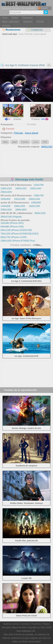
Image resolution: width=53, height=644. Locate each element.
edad (14, 142)
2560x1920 (6, 192)
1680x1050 (20, 206)
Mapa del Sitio (19, 627)
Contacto (25, 624)
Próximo (41, 112)
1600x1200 (21, 188)
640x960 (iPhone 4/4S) (12, 227)
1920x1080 (20, 199)
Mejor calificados (11, 22)
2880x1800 (21, 210)
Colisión (25, 142)
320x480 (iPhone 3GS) (12, 223)
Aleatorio (28, 22)
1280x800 (36, 203)
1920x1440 (36, 188)
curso (36, 142)
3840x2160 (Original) (11, 217)
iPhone (40, 22)
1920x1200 (34, 206)
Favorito (10, 129)
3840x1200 (40, 213)
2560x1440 (34, 199)
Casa (5, 18)
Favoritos (36, 624)
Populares (27, 18)
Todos (15, 18)
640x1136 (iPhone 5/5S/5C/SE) (16, 230)
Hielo (5, 142)
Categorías (35, 30)
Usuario (6, 26)
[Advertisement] (27, 57)
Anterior (13, 112)
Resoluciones (11, 30)
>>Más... (37, 245)
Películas (29, 34)
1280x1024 (6, 188)
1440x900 (6, 206)
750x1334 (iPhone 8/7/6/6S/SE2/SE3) (20, 234)
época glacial (40, 34)
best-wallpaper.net (26, 631)
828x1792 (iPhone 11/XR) (14, 237)
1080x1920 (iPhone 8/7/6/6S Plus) (18, 241)
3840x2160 (47, 147)
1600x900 (6, 199)
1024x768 (39, 185)
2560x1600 (6, 210)
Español (43, 8)
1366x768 (39, 196)
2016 (45, 142)
